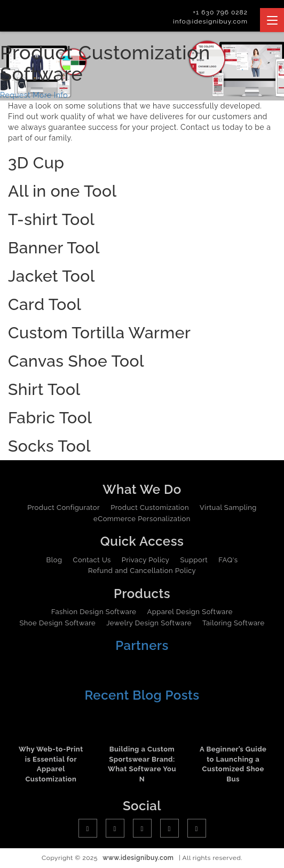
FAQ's (228, 560)
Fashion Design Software (94, 612)
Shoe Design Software (57, 623)
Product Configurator (64, 507)
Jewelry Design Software (149, 623)
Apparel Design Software (190, 612)
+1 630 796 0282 (220, 12)
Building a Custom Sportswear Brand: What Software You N (142, 764)
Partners (142, 645)
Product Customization (150, 507)
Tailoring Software (234, 623)
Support (194, 560)
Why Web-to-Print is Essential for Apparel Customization (51, 764)
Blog (54, 560)
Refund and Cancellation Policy (142, 571)
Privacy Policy (146, 560)
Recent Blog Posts (142, 695)
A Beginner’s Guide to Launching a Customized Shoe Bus (233, 764)
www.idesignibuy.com (138, 858)
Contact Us (92, 560)
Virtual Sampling (228, 507)
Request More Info (34, 95)
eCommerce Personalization (142, 519)
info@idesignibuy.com (210, 21)
